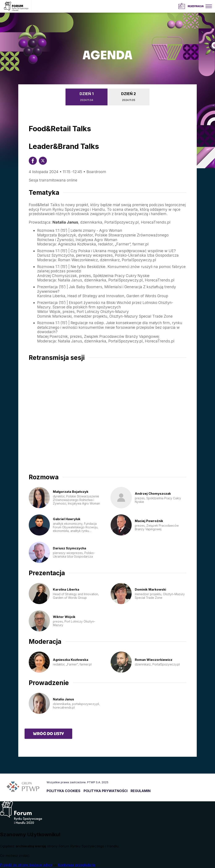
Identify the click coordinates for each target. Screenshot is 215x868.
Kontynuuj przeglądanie (77, 865)
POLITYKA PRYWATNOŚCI (106, 791)
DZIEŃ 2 (128, 97)
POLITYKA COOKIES (64, 791)
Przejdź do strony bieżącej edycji (26, 865)
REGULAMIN (141, 791)
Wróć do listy (48, 734)
